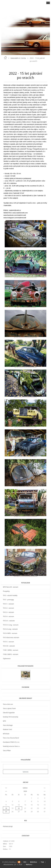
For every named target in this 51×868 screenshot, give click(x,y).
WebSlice (34, 862)
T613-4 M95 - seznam (10, 633)
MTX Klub (6, 734)
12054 (25, 679)
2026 (25, 791)
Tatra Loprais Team (9, 708)
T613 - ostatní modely (10, 595)
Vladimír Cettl (7, 729)
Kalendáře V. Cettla (18, 58)
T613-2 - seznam (8, 608)
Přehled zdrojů (8, 826)
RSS (25, 862)
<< (6, 788)
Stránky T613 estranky (11, 717)
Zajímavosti (7, 659)
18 (6, 808)
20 (19, 808)
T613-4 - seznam (8, 616)
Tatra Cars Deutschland (11, 738)
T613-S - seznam (8, 642)
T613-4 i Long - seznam (11, 625)
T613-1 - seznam (8, 604)
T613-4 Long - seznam (10, 629)
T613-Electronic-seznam (11, 638)
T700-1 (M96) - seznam (11, 650)
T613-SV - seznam (9, 646)
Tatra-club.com (8, 704)
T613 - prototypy (8, 600)
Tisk (42, 862)
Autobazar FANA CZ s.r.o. (11, 742)
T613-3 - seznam (8, 612)
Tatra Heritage (8, 725)
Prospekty (6, 591)
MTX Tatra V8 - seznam (11, 587)
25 (6, 812)
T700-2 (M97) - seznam (11, 654)
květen (25, 788)
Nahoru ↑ (29, 864)
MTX (4, 721)
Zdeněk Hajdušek (9, 713)
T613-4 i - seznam (9, 621)
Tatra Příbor (7, 751)
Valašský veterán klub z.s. (11, 746)
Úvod (5, 58)
